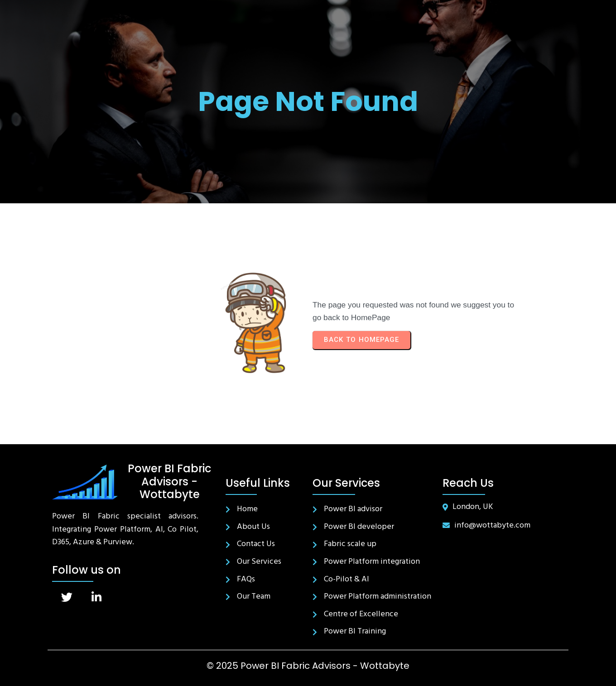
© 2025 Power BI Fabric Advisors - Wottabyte (308, 666)
